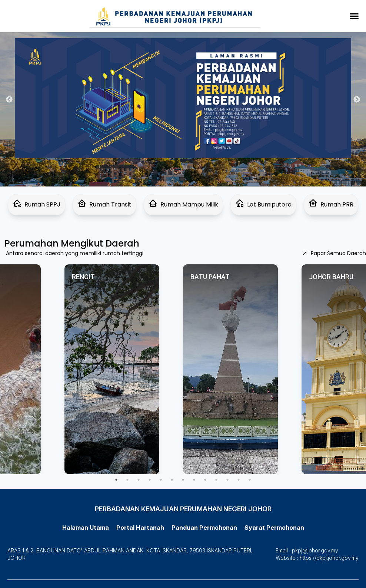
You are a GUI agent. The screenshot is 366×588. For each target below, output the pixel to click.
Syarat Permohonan (274, 528)
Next (357, 100)
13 (250, 480)
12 (239, 480)
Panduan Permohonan (204, 528)
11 (227, 480)
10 (216, 480)
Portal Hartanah (140, 528)
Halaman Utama (86, 528)
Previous (9, 100)
